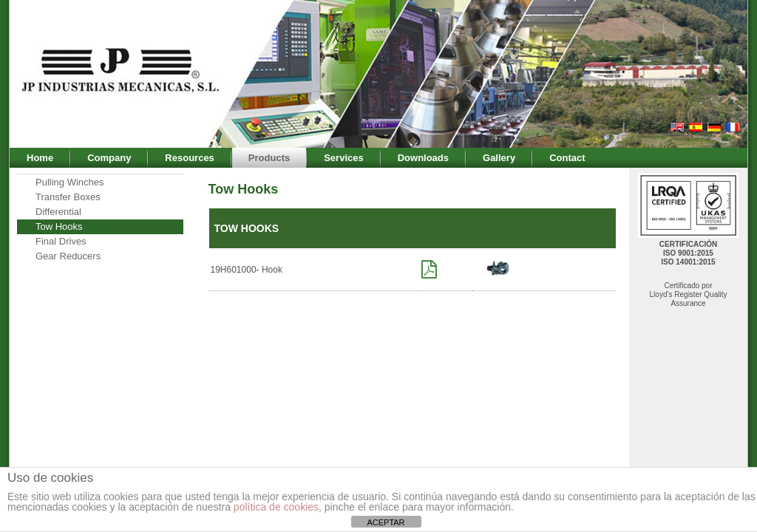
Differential (58, 212)
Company (109, 158)
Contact (567, 158)
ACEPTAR (386, 522)
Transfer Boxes (68, 197)
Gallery (499, 158)
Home (40, 158)
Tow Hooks (59, 226)
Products (269, 158)
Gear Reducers (68, 256)
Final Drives (61, 241)
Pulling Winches (70, 182)
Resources (189, 158)
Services (344, 158)
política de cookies (276, 507)
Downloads (423, 158)
